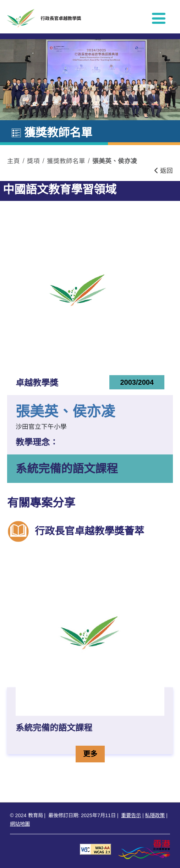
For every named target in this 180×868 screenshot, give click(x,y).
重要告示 (131, 815)
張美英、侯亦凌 (115, 161)
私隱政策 (155, 815)
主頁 (13, 161)
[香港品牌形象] (144, 849)
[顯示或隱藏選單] (159, 18)
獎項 (33, 161)
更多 (94, 753)
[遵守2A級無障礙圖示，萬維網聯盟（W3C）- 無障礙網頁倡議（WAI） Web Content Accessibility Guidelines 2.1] (96, 849)
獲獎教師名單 (66, 161)
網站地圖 (20, 824)
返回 (164, 171)
